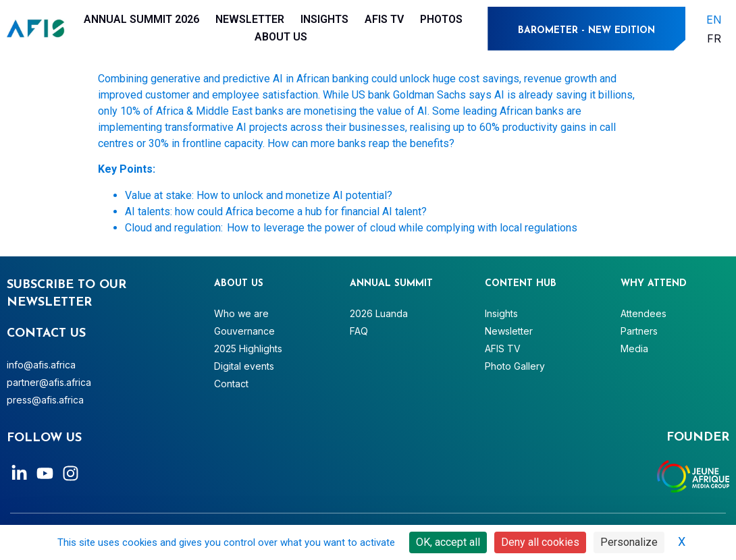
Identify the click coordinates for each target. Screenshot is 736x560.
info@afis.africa (41, 365)
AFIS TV (384, 19)
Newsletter (250, 19)
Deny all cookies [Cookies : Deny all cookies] (540, 542)
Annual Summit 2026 (141, 19)
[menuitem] (714, 19)
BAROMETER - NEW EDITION (586, 31)
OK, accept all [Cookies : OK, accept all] (448, 542)
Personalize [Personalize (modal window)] (629, 542)
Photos (441, 19)
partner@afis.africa (49, 382)
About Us (281, 37)
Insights (324, 19)
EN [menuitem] (714, 19)
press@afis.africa (45, 400)
